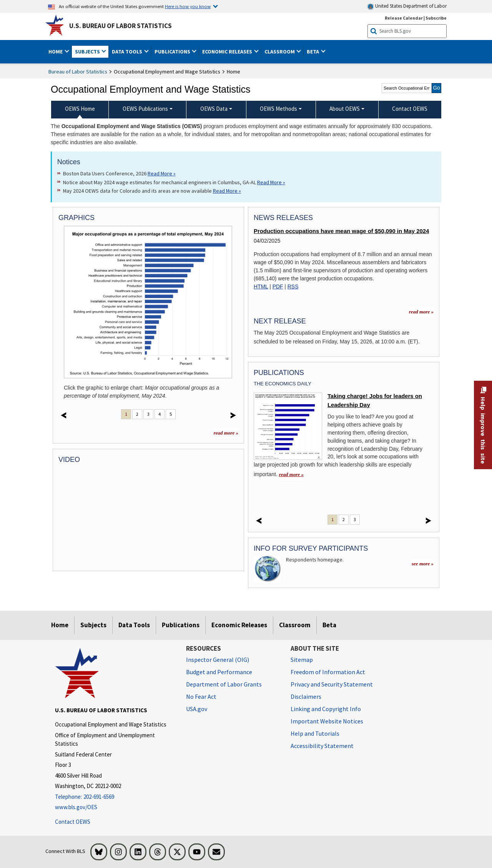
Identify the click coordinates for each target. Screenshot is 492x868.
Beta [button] (313, 52)
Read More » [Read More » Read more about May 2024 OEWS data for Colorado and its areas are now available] (227, 191)
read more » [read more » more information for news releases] (421, 312)
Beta (329, 625)
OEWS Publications (145, 109)
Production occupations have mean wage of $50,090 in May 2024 (341, 231)
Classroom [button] (280, 52)
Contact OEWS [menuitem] (410, 109)
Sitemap (302, 660)
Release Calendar (404, 18)
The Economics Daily (283, 384)
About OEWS (345, 109)
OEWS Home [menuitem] (80, 109)
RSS (293, 287)
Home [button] (56, 52)
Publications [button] (173, 52)
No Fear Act (201, 696)
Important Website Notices (327, 721)
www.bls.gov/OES (76, 807)
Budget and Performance (219, 672)
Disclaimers (306, 696)
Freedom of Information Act (328, 672)
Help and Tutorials (315, 733)
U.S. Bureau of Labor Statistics (121, 26)
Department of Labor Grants (224, 684)
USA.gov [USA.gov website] (197, 709)
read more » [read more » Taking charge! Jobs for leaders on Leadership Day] (291, 474)
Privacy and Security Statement (332, 684)
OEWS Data (214, 109)
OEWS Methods (278, 109)
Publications (181, 625)
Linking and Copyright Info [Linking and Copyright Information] (326, 709)
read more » (226, 433)
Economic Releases (239, 625)
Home (60, 625)
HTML (261, 287)
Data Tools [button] (128, 52)
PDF (278, 287)
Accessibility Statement (322, 746)
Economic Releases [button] (228, 52)
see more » (423, 564)
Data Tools (134, 625)
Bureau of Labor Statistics (78, 72)
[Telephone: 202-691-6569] (115, 797)
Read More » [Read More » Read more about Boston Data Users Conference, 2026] (162, 173)
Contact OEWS (73, 822)
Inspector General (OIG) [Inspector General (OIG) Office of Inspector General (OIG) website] (218, 660)
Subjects (93, 625)
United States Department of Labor (407, 6)
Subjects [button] (88, 52)
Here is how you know (188, 6)
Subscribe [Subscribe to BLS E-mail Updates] (436, 18)
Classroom (295, 625)
